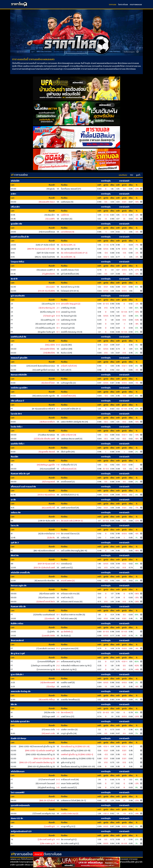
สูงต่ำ (138, 175)
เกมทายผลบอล (136, 4)
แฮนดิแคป (123, 175)
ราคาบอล (113, 4)
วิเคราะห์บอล (123, 4)
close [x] (38, 854)
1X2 (132, 175)
